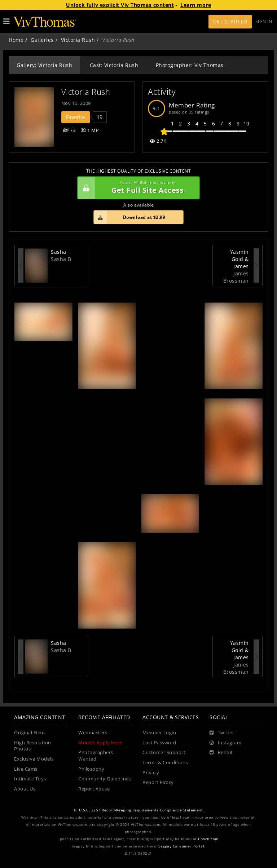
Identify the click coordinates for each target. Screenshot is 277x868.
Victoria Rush (78, 40)
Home (16, 40)
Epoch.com (208, 839)
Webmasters (93, 733)
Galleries (42, 40)
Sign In (264, 21)
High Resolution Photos (33, 746)
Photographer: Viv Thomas (190, 65)
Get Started (230, 21)
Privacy (151, 773)
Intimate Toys (30, 779)
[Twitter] (222, 733)
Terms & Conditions (165, 763)
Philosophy (91, 769)
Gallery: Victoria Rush (44, 65)
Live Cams (26, 769)
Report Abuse (94, 789)
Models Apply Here (100, 743)
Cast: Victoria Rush (114, 65)
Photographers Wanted (96, 756)
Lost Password (159, 743)
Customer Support (164, 752)
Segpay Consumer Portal (181, 846)
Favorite (76, 117)
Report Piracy (158, 782)
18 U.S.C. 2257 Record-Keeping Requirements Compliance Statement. (139, 810)
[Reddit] (221, 753)
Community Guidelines (105, 779)
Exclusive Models (34, 759)
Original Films (30, 733)
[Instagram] (225, 743)
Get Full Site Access (137, 188)
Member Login (159, 733)
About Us (25, 789)
